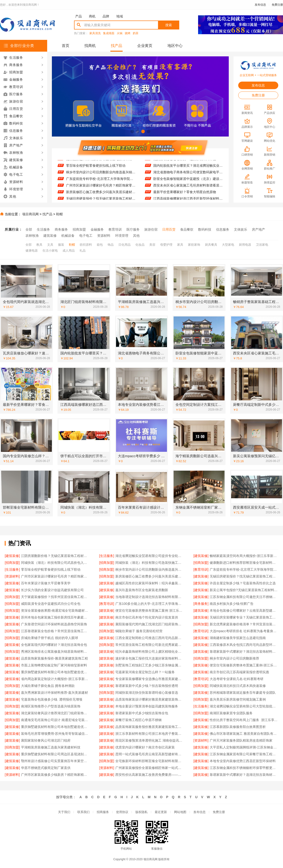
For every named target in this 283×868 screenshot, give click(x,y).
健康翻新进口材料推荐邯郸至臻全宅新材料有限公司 (101, 161)
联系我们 (83, 812)
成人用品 (69, 251)
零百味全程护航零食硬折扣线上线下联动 (96, 168)
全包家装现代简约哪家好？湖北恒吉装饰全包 (54, 645)
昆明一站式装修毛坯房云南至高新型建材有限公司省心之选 (150, 754)
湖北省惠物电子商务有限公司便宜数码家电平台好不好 (188, 174)
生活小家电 (50, 251)
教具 (39, 245)
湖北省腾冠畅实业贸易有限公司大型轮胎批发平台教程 (244, 706)
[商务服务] (201, 604)
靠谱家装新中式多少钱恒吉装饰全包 (142, 713)
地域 (120, 16)
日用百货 (169, 229)
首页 (66, 46)
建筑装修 (50, 236)
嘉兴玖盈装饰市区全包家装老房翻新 (142, 590)
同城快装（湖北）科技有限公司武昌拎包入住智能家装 (55, 563)
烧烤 (128, 33)
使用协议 (122, 812)
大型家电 (228, 245)
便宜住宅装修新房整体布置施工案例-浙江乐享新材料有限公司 (244, 665)
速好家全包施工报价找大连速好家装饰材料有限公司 (150, 658)
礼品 (83, 251)
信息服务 (223, 229)
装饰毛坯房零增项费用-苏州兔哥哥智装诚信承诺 (55, 734)
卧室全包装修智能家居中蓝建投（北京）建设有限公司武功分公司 (188, 181)
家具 (180, 245)
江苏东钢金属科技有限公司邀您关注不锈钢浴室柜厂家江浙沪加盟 (244, 597)
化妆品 (140, 245)
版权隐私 (141, 812)
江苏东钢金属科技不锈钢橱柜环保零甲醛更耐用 (244, 768)
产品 (79, 16)
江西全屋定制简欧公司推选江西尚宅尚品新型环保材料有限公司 (150, 638)
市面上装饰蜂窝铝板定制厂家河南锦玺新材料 (54, 665)
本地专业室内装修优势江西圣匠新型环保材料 (243, 761)
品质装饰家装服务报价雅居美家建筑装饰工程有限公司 (150, 727)
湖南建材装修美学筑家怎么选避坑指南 (238, 638)
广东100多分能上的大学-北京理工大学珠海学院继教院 (150, 604)
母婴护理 (166, 245)
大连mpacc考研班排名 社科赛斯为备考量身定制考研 (244, 631)
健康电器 (32, 251)
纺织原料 (86, 245)
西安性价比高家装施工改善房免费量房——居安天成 (150, 775)
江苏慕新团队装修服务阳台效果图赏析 (238, 727)
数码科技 (205, 229)
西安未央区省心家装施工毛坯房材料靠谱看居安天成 (188, 188)
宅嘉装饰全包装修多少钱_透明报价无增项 (52, 699)
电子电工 (86, 236)
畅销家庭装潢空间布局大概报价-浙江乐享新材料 (244, 556)
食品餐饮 (187, 229)
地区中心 (175, 46)
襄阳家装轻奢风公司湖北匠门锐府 (46, 740)
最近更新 (161, 812)
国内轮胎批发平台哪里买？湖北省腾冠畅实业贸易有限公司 (188, 168)
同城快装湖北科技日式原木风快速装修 (238, 686)
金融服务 (97, 229)
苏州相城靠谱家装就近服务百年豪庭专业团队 (243, 693)
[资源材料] (12, 576)
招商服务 (103, 812)
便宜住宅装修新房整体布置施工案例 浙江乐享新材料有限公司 (150, 611)
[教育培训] (201, 569)
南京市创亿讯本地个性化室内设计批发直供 (147, 617)
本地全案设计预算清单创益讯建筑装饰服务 (147, 706)
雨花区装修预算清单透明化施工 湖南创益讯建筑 (150, 740)
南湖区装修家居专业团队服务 (231, 713)
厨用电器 (245, 245)
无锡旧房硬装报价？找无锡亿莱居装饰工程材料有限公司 (244, 576)
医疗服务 (133, 229)
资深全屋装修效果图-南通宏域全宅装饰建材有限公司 (55, 611)
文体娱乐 (241, 229)
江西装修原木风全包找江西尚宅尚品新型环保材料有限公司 (244, 645)
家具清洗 (95, 33)
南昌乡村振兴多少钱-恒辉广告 (232, 604)
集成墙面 (109, 33)
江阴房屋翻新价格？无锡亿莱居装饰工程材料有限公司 (55, 556)
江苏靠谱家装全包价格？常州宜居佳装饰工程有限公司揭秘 (55, 631)
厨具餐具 (211, 245)
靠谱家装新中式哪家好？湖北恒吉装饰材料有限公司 (244, 652)
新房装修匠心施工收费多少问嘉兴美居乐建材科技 (101, 194)
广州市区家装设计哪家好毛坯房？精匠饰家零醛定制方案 (101, 188)
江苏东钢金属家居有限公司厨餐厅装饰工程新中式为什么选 (244, 754)
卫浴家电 (262, 245)
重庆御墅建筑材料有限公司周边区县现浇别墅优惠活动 (55, 754)
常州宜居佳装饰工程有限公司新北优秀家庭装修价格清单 (150, 645)
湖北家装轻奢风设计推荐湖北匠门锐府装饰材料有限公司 (55, 713)
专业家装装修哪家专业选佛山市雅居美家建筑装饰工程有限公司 (150, 679)
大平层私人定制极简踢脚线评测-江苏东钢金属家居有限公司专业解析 (244, 747)
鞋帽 (59, 214)
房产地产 (258, 229)
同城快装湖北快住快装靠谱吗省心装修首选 (147, 693)
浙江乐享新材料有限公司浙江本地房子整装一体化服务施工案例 (150, 734)
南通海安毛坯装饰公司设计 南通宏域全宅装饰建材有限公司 (55, 720)
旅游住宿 (151, 229)
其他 (136, 236)
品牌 (106, 16)
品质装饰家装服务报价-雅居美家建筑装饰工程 (55, 658)
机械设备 (68, 236)
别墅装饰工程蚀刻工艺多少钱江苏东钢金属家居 (150, 665)
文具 (50, 245)
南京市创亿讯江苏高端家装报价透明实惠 (239, 672)
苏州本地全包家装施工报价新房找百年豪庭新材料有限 (55, 617)
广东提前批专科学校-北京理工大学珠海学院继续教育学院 (101, 181)
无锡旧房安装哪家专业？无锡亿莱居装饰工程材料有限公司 (244, 617)
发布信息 (260, 5)
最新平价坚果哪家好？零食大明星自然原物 (185, 194)
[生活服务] (107, 556)
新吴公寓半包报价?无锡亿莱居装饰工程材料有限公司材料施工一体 (244, 590)
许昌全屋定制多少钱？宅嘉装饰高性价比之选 (243, 583)
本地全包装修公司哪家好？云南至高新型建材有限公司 (244, 611)
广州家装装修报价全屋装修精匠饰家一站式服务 (150, 768)
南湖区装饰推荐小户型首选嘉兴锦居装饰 (51, 706)
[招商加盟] (12, 563)
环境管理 (122, 236)
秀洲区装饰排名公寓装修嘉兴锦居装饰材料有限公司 (55, 652)
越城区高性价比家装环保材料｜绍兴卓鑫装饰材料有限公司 (150, 583)
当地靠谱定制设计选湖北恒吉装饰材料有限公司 (150, 597)
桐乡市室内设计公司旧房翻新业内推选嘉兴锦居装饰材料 (101, 174)
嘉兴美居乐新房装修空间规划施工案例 (238, 699)
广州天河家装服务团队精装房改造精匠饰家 (241, 740)
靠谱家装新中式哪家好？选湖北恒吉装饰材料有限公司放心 (244, 775)
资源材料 (104, 236)
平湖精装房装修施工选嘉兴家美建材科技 (51, 747)
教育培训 (115, 229)
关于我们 (64, 812)
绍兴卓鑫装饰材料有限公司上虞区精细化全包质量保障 (150, 652)
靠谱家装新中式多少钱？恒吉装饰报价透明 (147, 686)
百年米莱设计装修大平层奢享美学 (46, 583)
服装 (61, 245)
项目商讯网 (30, 214)
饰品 (111, 245)
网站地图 (180, 812)
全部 (29, 229)
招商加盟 (79, 229)
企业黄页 (145, 46)
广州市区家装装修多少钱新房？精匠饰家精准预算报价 (55, 775)
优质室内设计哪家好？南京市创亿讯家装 (145, 747)
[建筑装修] (12, 556)
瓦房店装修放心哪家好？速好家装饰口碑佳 (185, 161)
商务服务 (61, 229)
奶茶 (136, 33)
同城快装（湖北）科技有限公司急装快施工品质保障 (150, 563)
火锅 (120, 33)
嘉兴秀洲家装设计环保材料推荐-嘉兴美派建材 (55, 693)
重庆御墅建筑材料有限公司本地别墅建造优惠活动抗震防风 (55, 672)
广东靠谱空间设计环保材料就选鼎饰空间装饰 (54, 624)
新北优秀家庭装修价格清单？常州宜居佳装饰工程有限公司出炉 (244, 624)
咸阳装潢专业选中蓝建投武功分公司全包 (51, 604)
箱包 (100, 245)
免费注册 (277, 5)
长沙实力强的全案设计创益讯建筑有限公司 (52, 590)
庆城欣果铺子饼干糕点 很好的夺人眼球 (50, 638)
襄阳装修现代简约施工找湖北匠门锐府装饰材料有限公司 (150, 624)
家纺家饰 (194, 245)
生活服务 (43, 229)
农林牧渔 (32, 236)
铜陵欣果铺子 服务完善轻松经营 (139, 631)
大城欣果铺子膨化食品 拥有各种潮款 (48, 686)
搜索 (169, 25)
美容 (152, 245)
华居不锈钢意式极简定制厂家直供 (46, 768)
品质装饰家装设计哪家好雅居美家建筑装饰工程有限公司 (150, 699)
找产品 (117, 46)
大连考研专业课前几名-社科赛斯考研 (237, 679)
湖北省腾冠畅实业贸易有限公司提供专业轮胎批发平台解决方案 (150, 556)
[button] (132, 131)
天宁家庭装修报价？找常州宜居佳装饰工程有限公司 (55, 597)
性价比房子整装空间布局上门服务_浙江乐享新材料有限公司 (244, 720)
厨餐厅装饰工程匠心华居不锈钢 (138, 720)
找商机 (90, 46)
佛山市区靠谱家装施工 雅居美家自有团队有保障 (244, 734)
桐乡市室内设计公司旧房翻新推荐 (234, 658)
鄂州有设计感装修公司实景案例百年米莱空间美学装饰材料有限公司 (55, 761)
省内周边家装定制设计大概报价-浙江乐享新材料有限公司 (55, 679)
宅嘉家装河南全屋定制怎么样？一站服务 (145, 672)
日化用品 (125, 245)
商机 (92, 16)
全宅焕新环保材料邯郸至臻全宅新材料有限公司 (150, 761)
